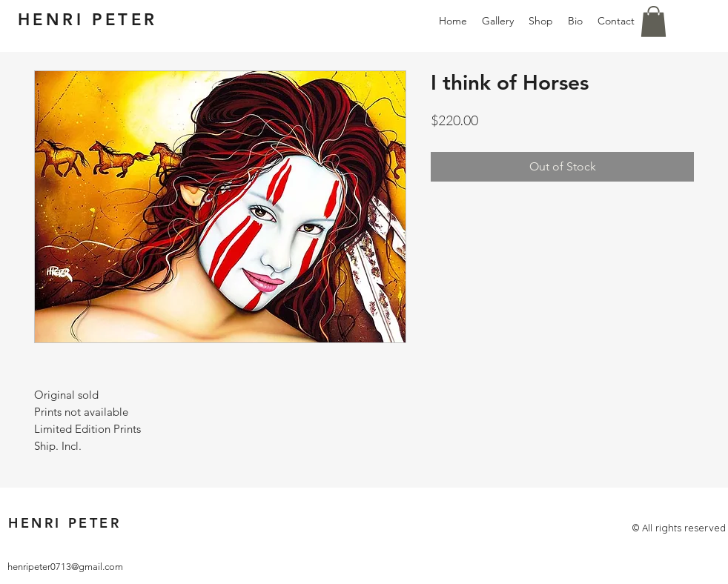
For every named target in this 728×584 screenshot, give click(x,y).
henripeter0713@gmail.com (65, 567)
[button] (653, 21)
